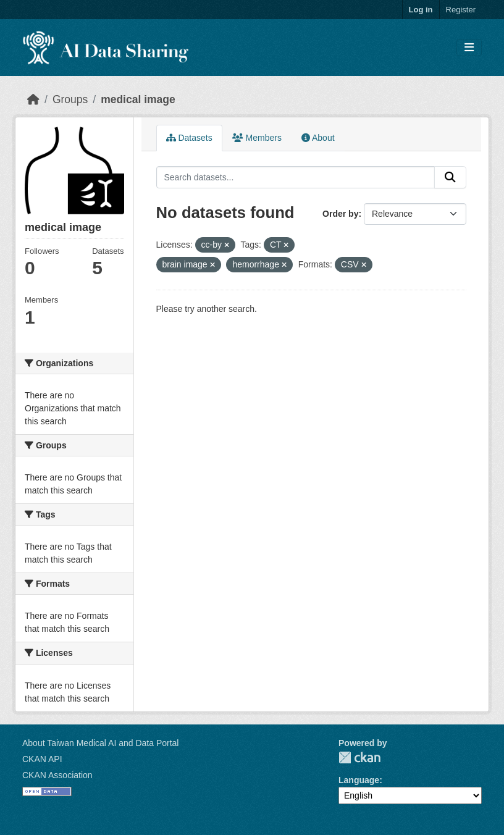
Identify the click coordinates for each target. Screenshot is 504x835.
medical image (138, 99)
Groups (70, 99)
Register (461, 10)
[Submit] (450, 177)
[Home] (33, 99)
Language (359, 780)
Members (257, 138)
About (318, 138)
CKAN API (42, 759)
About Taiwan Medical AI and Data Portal (100, 743)
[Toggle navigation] (469, 48)
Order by (340, 214)
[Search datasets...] (296, 177)
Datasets (189, 138)
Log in (421, 10)
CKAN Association (57, 775)
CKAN (359, 757)
